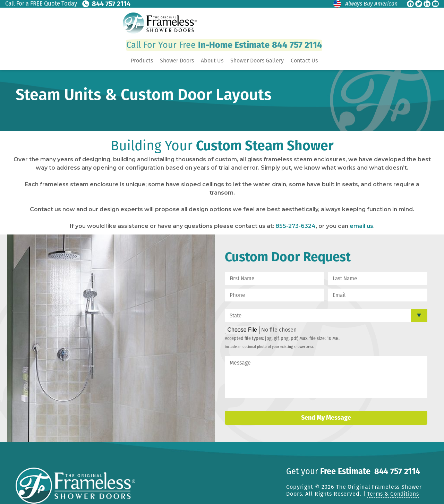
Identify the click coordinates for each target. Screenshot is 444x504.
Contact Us (304, 61)
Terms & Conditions (394, 493)
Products (142, 61)
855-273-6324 (296, 226)
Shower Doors (177, 61)
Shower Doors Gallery (257, 61)
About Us (212, 61)
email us (361, 226)
